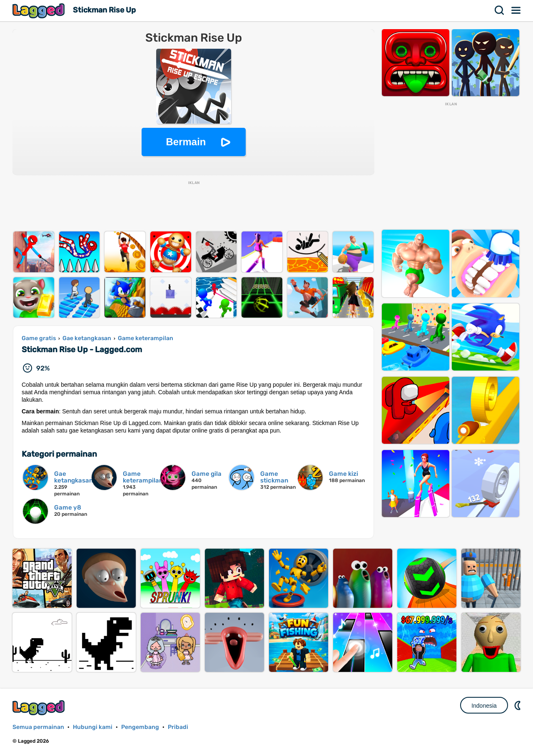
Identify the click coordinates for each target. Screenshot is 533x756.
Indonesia (484, 706)
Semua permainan (38, 727)
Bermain (186, 142)
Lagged (40, 11)
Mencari (500, 10)
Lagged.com (40, 708)
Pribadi (178, 727)
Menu (516, 10)
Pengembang (140, 727)
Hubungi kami (93, 727)
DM (518, 705)
